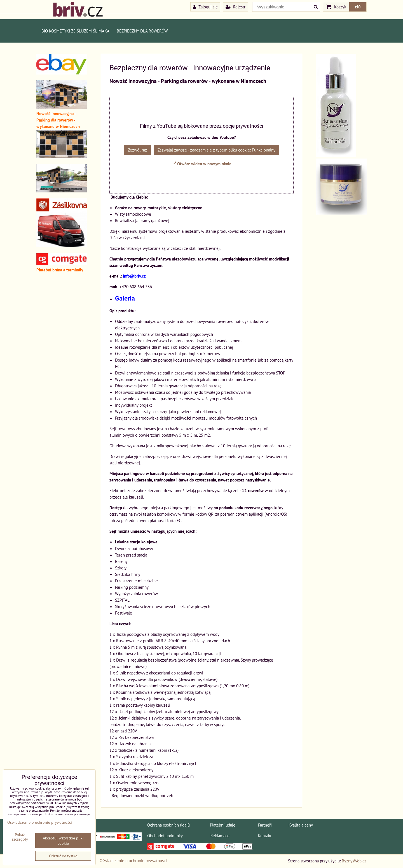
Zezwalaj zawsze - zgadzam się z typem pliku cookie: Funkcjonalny (216, 150)
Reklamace (220, 836)
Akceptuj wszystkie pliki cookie (63, 841)
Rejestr (236, 7)
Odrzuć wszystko (63, 856)
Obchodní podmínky (165, 836)
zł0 (358, 7)
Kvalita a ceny (301, 825)
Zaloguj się (205, 7)
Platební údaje (223, 825)
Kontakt (265, 836)
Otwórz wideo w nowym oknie (202, 164)
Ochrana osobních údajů (168, 825)
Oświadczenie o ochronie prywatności (133, 860)
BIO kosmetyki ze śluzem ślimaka (75, 31)
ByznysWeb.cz (354, 861)
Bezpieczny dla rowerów (142, 31)
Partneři (265, 825)
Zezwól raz (137, 150)
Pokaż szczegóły (20, 837)
